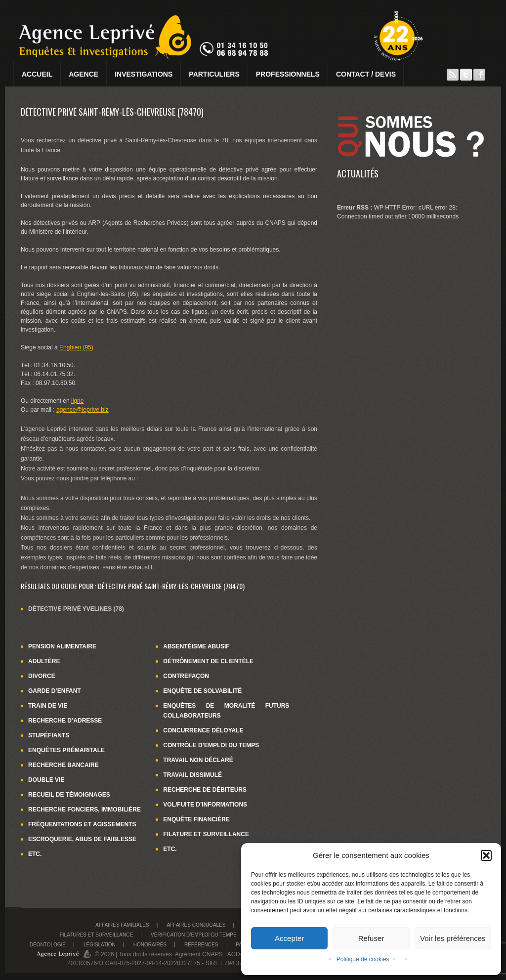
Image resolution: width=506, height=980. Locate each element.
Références (201, 945)
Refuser (371, 938)
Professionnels (288, 74)
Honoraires (150, 945)
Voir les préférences (453, 938)
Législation (100, 945)
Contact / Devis (366, 74)
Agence (84, 74)
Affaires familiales (122, 925)
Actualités (358, 173)
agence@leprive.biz (83, 410)
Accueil (37, 74)
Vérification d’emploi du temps (194, 935)
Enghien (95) (76, 347)
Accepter (289, 938)
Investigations (144, 74)
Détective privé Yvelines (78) (76, 609)
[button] (486, 855)
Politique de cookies (363, 959)
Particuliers (214, 74)
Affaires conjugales (196, 925)
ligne (77, 401)
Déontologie (48, 945)
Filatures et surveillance (96, 935)
